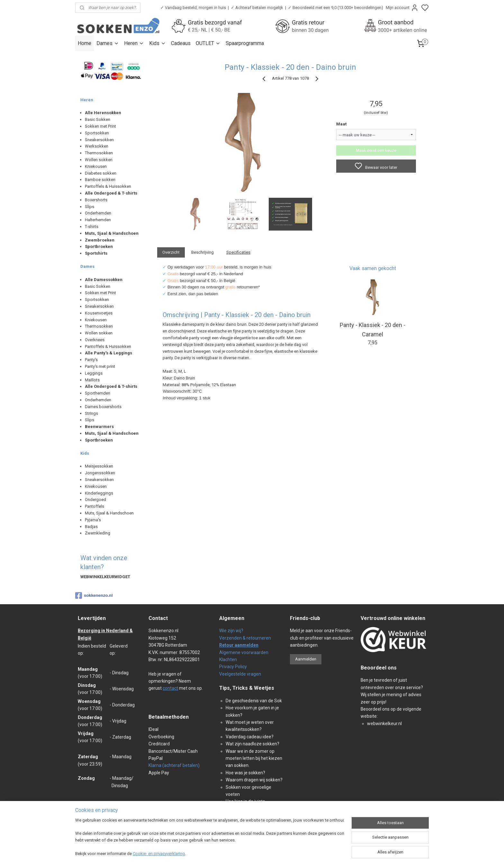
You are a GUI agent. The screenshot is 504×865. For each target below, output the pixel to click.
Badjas (91, 527)
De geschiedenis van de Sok (254, 701)
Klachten (228, 660)
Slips (90, 207)
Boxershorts (96, 200)
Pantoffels (94, 506)
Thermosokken (99, 153)
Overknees (95, 340)
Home (85, 43)
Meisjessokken (99, 466)
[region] (210, 838)
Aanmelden (306, 659)
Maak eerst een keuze (376, 150)
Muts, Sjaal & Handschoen (109, 513)
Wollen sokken (99, 160)
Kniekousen (96, 166)
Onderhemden (98, 213)
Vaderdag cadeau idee (248, 737)
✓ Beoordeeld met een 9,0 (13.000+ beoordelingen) (336, 8)
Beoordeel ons (379, 668)
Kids (157, 43)
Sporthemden (98, 393)
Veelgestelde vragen (240, 674)
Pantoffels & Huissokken (108, 186)
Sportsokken (97, 133)
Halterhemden (98, 220)
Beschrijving (203, 252)
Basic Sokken (98, 119)
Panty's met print (100, 366)
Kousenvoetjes (99, 313)
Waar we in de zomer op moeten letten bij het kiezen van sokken (254, 758)
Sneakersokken (99, 140)
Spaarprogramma (245, 43)
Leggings (94, 373)
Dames (108, 43)
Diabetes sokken (101, 173)
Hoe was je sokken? (245, 773)
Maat (341, 124)
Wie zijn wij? (231, 631)
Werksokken (97, 146)
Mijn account (402, 8)
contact (170, 688)
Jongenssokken (100, 473)
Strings (91, 413)
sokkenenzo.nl (94, 596)
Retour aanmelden (239, 645)
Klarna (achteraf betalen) (174, 765)
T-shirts (92, 227)
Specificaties (238, 252)
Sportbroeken (99, 246)
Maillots (92, 380)
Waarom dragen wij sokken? (254, 780)
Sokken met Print (100, 126)
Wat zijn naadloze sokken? (252, 744)
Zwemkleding (98, 533)
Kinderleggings (99, 493)
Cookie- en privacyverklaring (159, 854)
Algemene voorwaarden (244, 652)
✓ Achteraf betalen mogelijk (257, 8)
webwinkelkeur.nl (384, 724)
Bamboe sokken (100, 180)
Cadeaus (181, 43)
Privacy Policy (233, 667)
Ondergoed (95, 500)
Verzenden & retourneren (245, 638)
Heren (134, 43)
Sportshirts (96, 253)
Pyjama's (93, 520)
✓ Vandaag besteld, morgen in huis (193, 8)
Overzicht (171, 252)
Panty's (91, 360)
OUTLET (208, 43)
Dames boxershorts (103, 407)
